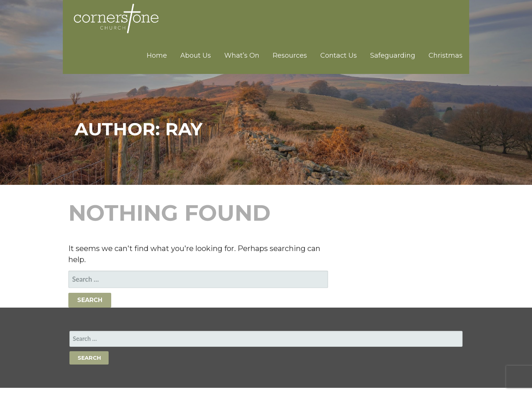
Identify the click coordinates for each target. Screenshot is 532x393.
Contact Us (339, 55)
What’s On (242, 55)
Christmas (446, 55)
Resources (290, 55)
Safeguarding (393, 55)
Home (157, 55)
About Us (196, 55)
